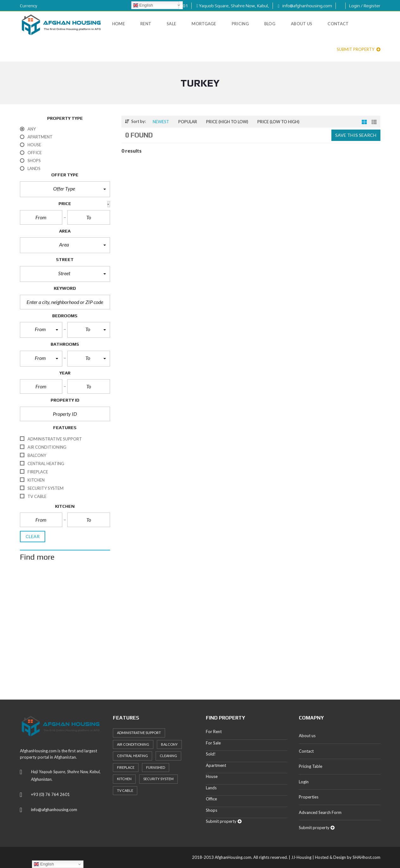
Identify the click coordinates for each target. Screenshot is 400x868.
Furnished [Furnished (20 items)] (156, 767)
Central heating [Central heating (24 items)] (132, 756)
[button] (65, 189)
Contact (306, 751)
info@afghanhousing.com (305, 6)
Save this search (356, 135)
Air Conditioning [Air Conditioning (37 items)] (133, 744)
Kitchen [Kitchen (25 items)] (124, 779)
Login (304, 782)
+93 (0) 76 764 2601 (50, 794)
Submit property (359, 49)
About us (307, 736)
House (212, 776)
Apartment (216, 765)
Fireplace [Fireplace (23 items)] (126, 767)
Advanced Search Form (320, 812)
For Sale (213, 743)
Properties (309, 797)
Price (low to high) (278, 122)
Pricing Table (311, 766)
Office (211, 799)
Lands (211, 788)
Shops (212, 810)
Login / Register (365, 6)
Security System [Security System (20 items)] (158, 779)
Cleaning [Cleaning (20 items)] (168, 756)
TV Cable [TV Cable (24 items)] (125, 790)
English (143, 5)
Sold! (211, 754)
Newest (161, 122)
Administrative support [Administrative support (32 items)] (139, 733)
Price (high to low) (227, 122)
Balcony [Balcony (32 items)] (169, 744)
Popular (188, 122)
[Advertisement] (200, 629)
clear (33, 536)
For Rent (214, 731)
